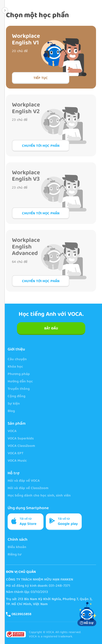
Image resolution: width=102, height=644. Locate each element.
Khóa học (15, 367)
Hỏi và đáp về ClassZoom (28, 488)
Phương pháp (19, 374)
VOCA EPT (16, 454)
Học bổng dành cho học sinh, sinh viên (39, 496)
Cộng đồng (16, 397)
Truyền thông (19, 389)
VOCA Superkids (21, 439)
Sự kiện (14, 404)
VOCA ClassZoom (21, 446)
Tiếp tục (41, 78)
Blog (11, 411)
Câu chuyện (17, 360)
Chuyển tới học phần (41, 146)
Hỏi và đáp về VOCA (24, 481)
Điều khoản (17, 547)
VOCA (12, 431)
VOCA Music (17, 461)
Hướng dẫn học (20, 382)
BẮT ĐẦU (51, 329)
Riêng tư (15, 555)
